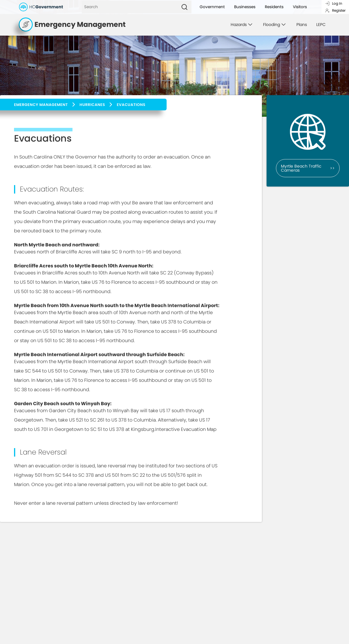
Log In (334, 3)
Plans (302, 25)
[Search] (130, 7)
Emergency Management (41, 105)
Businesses (245, 7)
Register (335, 10)
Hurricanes (92, 105)
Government (212, 7)
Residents (274, 7)
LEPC (321, 25)
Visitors (300, 7)
